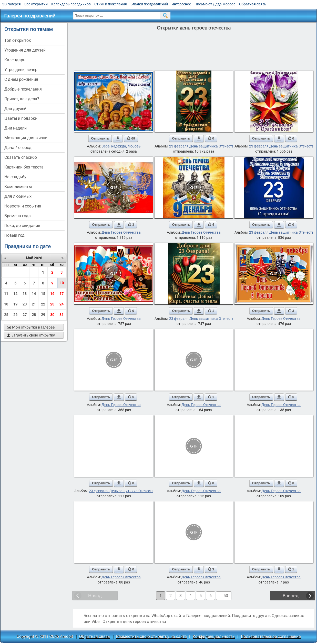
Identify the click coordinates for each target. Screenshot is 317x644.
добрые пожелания (23, 89)
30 (52, 315)
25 (6, 315)
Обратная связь (253, 4)
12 (15, 294)
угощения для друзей (25, 50)
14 (34, 294)
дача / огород (18, 148)
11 (6, 294)
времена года (18, 216)
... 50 (224, 596)
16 (52, 294)
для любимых (18, 196)
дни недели (16, 128)
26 (15, 315)
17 (62, 294)
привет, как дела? (22, 99)
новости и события (23, 206)
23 (52, 304)
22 (43, 304)
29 (43, 315)
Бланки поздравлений (149, 4)
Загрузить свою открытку (31, 335)
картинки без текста (24, 167)
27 (25, 315)
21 (34, 304)
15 (43, 294)
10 (62, 283)
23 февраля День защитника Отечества (203, 146)
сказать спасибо (21, 157)
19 (15, 304)
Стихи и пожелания (111, 4)
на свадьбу (15, 177)
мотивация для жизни (26, 138)
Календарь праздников (71, 4)
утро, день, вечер (21, 70)
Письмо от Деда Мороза (215, 4)
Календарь (15, 60)
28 (34, 315)
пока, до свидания (22, 226)
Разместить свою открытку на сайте (151, 636)
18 (6, 304)
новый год (14, 235)
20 (25, 304)
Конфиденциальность (214, 636)
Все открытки (36, 4)
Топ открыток (18, 40)
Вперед (291, 596)
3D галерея (12, 4)
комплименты (18, 187)
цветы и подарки (21, 118)
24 (62, 304)
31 (62, 315)
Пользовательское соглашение (271, 636)
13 (25, 294)
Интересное (181, 4)
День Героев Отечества (121, 232)
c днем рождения (21, 79)
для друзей (15, 109)
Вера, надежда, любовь (121, 146)
